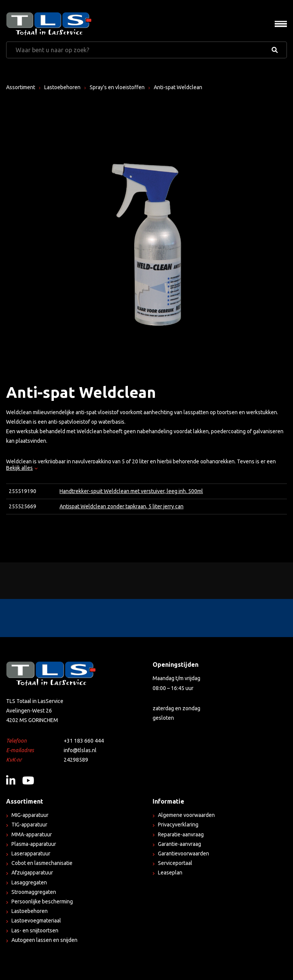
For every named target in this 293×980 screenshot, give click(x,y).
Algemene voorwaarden (186, 815)
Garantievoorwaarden (184, 853)
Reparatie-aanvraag (181, 834)
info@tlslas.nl (80, 750)
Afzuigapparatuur (32, 873)
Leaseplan (170, 873)
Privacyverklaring (178, 825)
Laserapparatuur (31, 853)
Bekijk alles (22, 468)
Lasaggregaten (29, 882)
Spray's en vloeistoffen (117, 87)
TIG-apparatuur (29, 825)
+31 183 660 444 (84, 741)
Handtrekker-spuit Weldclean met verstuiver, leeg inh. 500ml (131, 491)
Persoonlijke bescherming (42, 902)
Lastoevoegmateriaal (36, 921)
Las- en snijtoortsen (35, 930)
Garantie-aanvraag (180, 844)
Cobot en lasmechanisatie (42, 863)
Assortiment (21, 87)
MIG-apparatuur (30, 815)
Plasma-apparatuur (34, 844)
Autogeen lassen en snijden (44, 940)
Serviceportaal (175, 863)
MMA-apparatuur (32, 834)
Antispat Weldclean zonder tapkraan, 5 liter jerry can (122, 506)
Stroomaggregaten (34, 892)
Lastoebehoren (62, 87)
